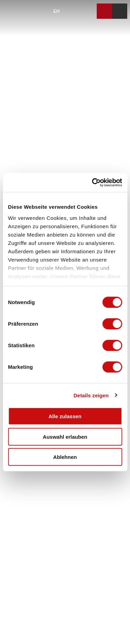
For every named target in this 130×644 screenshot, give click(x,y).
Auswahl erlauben (65, 436)
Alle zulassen (65, 416)
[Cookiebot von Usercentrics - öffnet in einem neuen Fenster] (93, 182)
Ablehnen (65, 457)
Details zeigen (91, 395)
